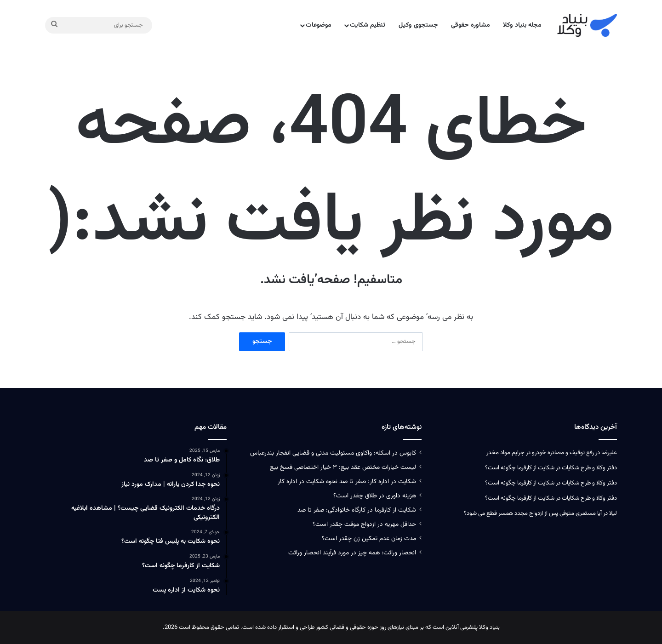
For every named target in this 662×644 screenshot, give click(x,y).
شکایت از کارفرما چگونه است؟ (520, 468)
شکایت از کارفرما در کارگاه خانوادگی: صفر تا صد (357, 510)
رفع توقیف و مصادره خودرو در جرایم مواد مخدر (540, 453)
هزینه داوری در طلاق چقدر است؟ (375, 496)
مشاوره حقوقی (471, 25)
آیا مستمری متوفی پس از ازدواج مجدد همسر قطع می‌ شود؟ (533, 513)
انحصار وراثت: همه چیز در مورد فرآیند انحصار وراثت (352, 553)
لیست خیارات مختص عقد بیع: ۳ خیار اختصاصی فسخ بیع (343, 467)
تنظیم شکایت (368, 25)
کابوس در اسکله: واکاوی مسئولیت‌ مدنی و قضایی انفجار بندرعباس (333, 453)
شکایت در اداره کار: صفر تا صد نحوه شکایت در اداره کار (347, 482)
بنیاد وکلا (489, 627)
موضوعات (319, 25)
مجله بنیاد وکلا (522, 25)
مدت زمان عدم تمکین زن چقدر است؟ (369, 539)
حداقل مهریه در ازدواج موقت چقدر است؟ (364, 524)
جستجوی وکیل (418, 25)
